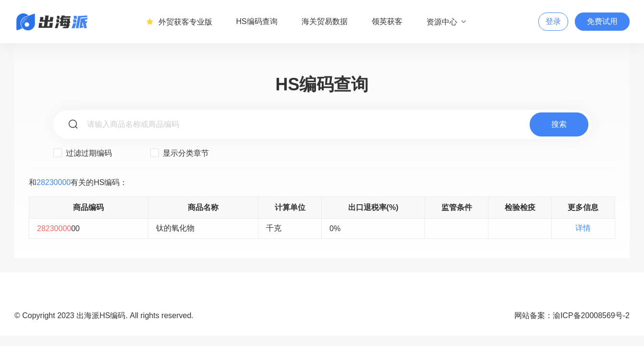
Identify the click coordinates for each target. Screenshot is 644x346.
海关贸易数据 (325, 21)
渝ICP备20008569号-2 (591, 315)
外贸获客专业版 (179, 22)
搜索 (559, 124)
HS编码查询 (257, 21)
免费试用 (602, 21)
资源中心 (447, 22)
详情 (583, 228)
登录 (553, 21)
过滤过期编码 (83, 153)
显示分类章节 (180, 153)
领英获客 (387, 21)
